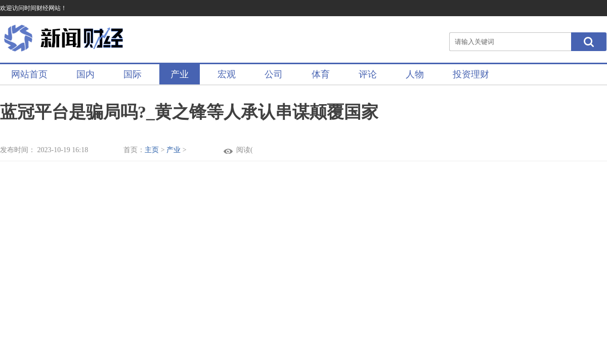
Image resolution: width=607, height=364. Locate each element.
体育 (321, 74)
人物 (415, 74)
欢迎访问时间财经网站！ (33, 8)
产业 (180, 74)
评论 (368, 74)
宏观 (227, 74)
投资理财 (471, 74)
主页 (152, 150)
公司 (274, 74)
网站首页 (29, 74)
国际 (133, 74)
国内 (85, 74)
